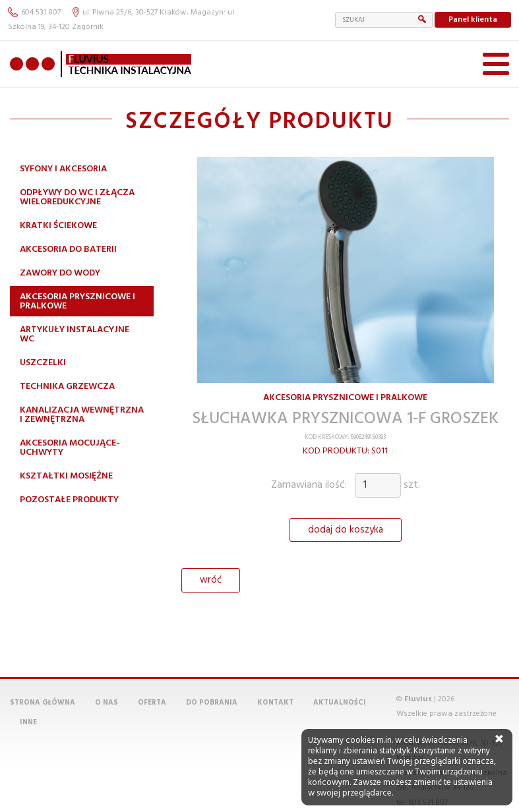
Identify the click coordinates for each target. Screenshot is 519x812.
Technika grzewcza (67, 387)
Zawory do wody (60, 273)
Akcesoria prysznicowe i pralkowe (77, 302)
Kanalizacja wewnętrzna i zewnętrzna (82, 415)
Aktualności (340, 703)
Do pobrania (212, 703)
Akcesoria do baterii (68, 249)
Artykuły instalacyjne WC (75, 334)
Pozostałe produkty (69, 500)
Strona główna (43, 703)
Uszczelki (43, 363)
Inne (28, 722)
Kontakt (275, 703)
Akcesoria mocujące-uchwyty (70, 448)
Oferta (152, 703)
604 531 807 (34, 13)
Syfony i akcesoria (63, 169)
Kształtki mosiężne (66, 476)
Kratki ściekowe (58, 226)
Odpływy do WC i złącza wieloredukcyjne (77, 197)
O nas (107, 703)
